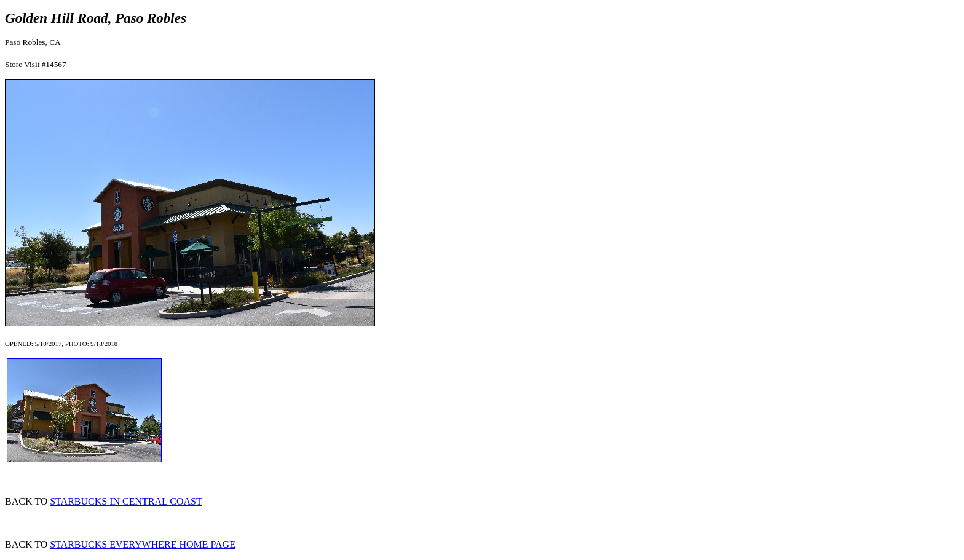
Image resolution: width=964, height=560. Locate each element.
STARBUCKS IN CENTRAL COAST (126, 501)
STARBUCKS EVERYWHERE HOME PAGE (143, 544)
